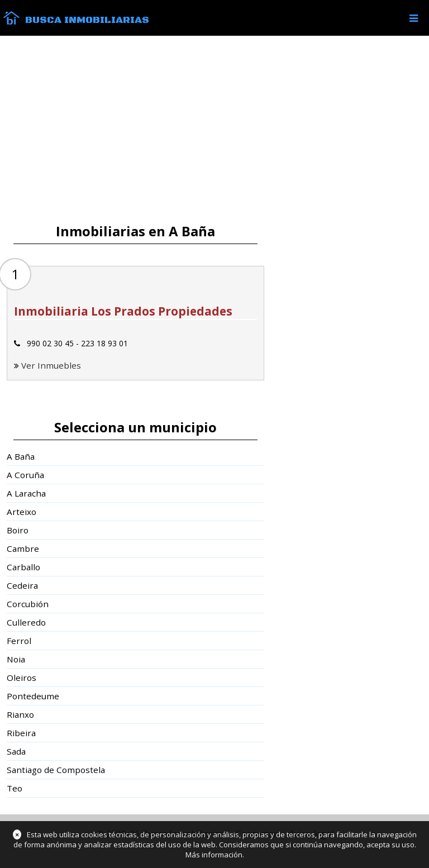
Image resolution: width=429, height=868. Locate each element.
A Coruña (25, 475)
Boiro (18, 530)
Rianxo (20, 714)
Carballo (23, 567)
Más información (214, 855)
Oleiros (22, 678)
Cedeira (22, 585)
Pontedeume (33, 696)
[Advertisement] (214, 130)
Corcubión (28, 604)
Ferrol (19, 641)
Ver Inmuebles (51, 365)
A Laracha (26, 493)
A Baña (21, 456)
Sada (16, 751)
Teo (15, 788)
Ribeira (21, 733)
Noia (16, 659)
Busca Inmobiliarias (87, 20)
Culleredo (26, 622)
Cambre (23, 549)
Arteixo (22, 512)
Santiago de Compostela (56, 770)
